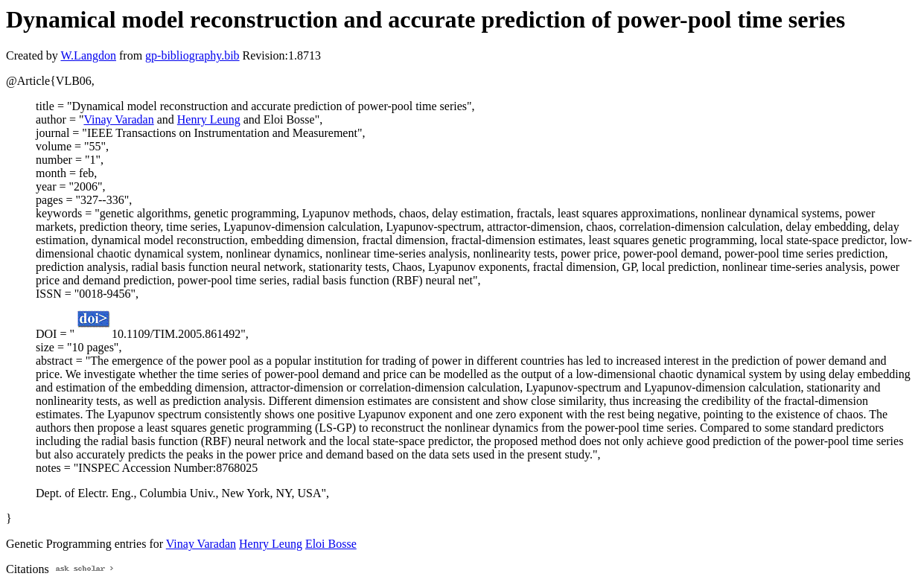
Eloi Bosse (331, 544)
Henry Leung (209, 119)
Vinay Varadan (118, 119)
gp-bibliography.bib (192, 55)
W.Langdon (88, 55)
